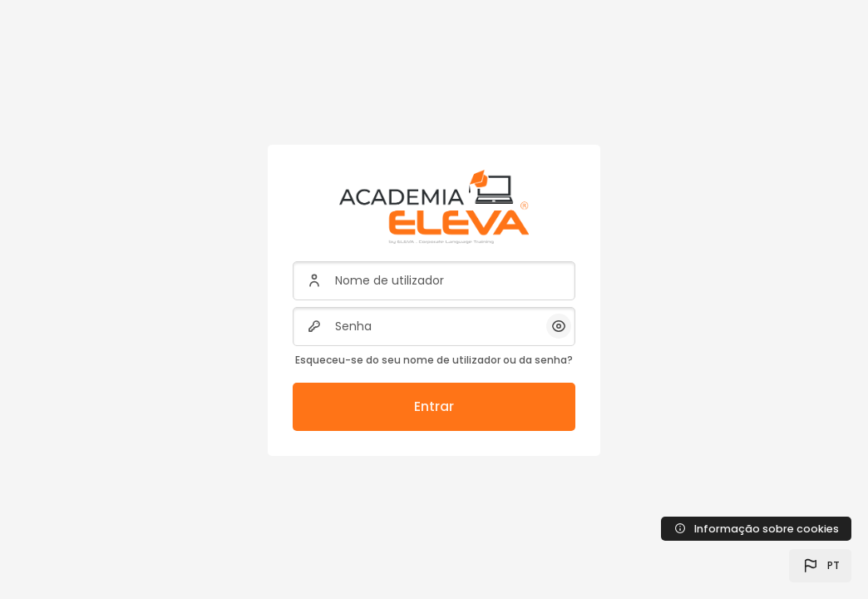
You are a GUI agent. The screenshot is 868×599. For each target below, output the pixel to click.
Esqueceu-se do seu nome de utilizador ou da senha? (434, 360)
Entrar (434, 406)
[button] (820, 566)
